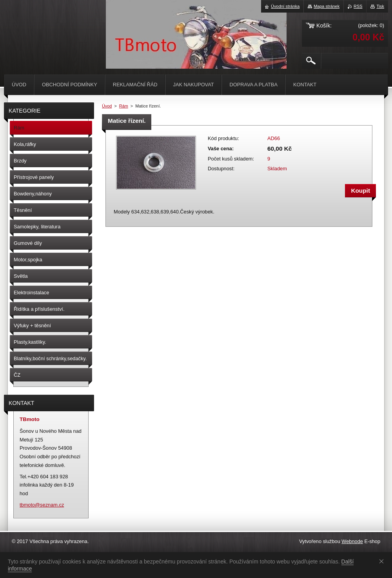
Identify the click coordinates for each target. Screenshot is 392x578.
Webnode (352, 541)
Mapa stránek (327, 6)
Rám (124, 106)
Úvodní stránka (285, 6)
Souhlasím (383, 561)
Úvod (107, 106)
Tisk (380, 6)
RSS (358, 6)
